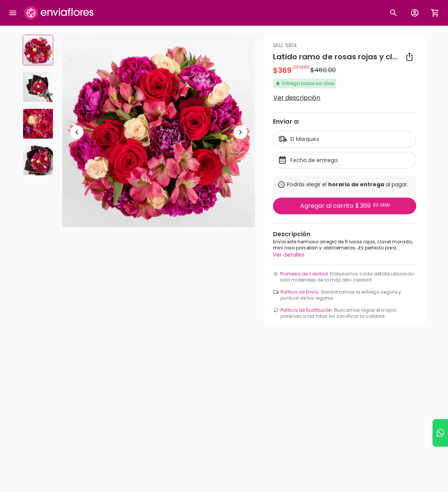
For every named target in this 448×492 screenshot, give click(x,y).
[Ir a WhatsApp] (440, 433)
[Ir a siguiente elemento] (240, 132)
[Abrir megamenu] (13, 13)
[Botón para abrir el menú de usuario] (415, 13)
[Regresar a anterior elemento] (77, 132)
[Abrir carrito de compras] (435, 13)
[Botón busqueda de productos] (394, 13)
